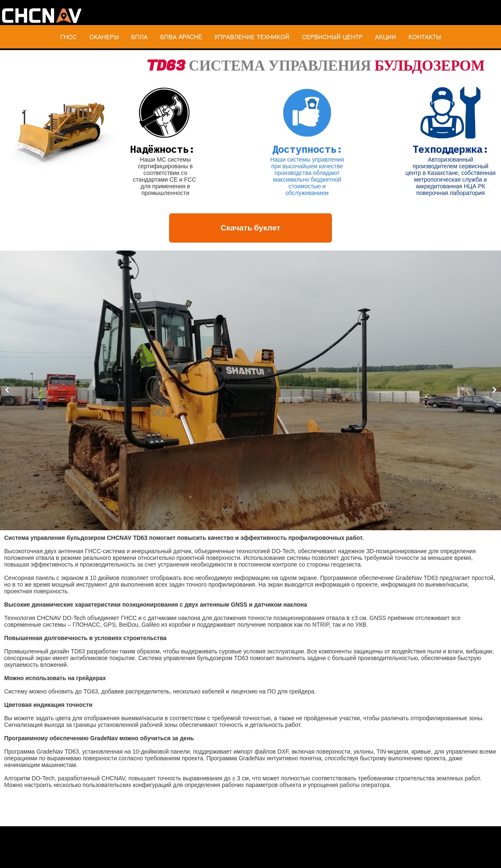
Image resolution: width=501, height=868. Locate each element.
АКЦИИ (385, 37)
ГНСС (68, 37)
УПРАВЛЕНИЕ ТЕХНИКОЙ (252, 37)
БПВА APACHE (181, 37)
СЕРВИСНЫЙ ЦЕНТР (332, 37)
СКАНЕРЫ (104, 37)
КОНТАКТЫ (425, 37)
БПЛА (139, 37)
